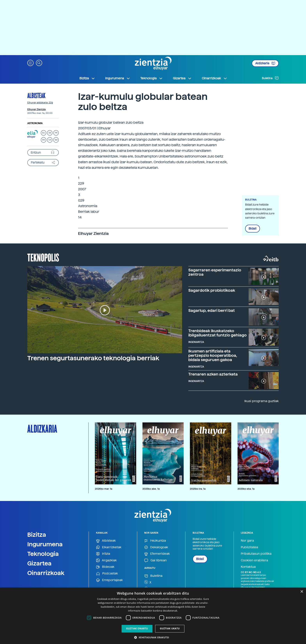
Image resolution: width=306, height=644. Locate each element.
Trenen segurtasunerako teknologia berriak (93, 358)
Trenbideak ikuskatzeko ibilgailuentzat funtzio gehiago (217, 333)
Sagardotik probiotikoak (212, 290)
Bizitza (37, 535)
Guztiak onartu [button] (137, 628)
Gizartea (39, 563)
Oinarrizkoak (46, 573)
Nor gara (247, 541)
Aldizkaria (265, 63)
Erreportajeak (109, 580)
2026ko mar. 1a (104, 489)
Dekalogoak (156, 547)
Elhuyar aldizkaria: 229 (40, 103)
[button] (30, 63)
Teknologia (43, 554)
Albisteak (36, 95)
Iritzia (103, 554)
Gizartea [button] (182, 78)
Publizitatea (249, 547)
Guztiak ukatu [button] (170, 628)
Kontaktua (248, 567)
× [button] (302, 592)
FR (56, 133)
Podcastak (107, 574)
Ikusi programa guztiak (262, 401)
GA (56, 140)
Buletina (270, 78)
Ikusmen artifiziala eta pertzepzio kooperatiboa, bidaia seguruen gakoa (213, 355)
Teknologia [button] (152, 78)
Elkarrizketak (109, 547)
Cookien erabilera (254, 560)
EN (44, 140)
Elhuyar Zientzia (36, 109)
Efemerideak (157, 554)
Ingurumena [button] (118, 78)
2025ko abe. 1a (151, 489)
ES (50, 133)
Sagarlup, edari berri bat (212, 310)
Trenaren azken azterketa (213, 374)
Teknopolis (43, 257)
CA (50, 140)
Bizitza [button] (87, 78)
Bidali (253, 229)
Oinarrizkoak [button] (214, 78)
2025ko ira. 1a (198, 489)
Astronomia (35, 123)
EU (44, 133)
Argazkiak (106, 560)
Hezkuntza (155, 541)
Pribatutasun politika (256, 554)
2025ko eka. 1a (246, 489)
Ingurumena (45, 544)
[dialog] (153, 616)
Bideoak (105, 567)
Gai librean (155, 560)
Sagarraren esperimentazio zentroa (215, 272)
